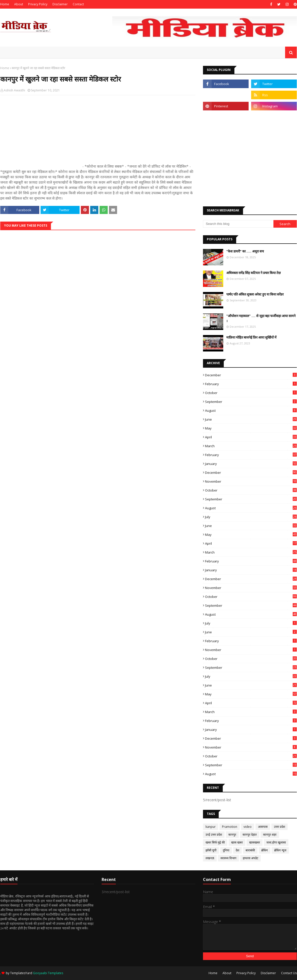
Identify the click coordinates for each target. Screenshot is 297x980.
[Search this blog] (238, 224)
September (251, 402)
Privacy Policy (38, 4)
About (19, 4)
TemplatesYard (21, 973)
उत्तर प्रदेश (280, 827)
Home (5, 4)
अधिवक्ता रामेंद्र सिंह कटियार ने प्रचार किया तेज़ (254, 273)
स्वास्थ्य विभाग (228, 858)
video (248, 827)
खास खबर (237, 842)
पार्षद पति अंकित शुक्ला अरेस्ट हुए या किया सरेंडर (255, 294)
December (251, 375)
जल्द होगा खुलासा (276, 842)
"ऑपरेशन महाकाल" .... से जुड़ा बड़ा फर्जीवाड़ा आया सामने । (261, 318)
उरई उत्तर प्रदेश (214, 835)
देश (237, 850)
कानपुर (232, 835)
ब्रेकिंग (265, 850)
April (251, 437)
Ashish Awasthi (14, 90)
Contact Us (289, 973)
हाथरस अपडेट (250, 858)
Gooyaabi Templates (48, 973)
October (251, 393)
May (251, 428)
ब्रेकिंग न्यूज (280, 850)
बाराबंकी (250, 850)
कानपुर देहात (250, 835)
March (251, 446)
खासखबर (255, 842)
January (251, 464)
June (251, 419)
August (251, 410)
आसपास (263, 827)
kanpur (211, 827)
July (251, 517)
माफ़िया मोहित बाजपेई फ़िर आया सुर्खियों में (251, 337)
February (251, 384)
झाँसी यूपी (211, 850)
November (251, 481)
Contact (78, 4)
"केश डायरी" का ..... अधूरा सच (245, 251)
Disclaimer (60, 4)
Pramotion (230, 827)
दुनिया (226, 850)
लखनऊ (210, 858)
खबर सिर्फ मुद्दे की (215, 842)
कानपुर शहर (270, 835)
